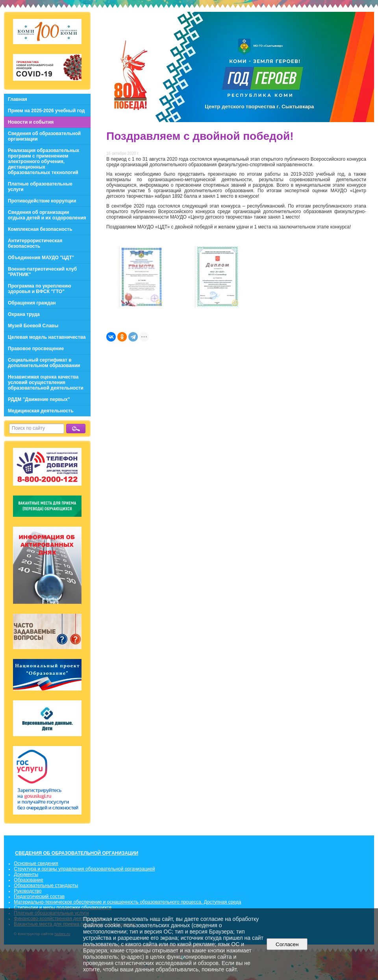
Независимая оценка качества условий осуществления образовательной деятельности (46, 382)
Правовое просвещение (36, 349)
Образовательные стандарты (46, 885)
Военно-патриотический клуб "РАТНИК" (42, 272)
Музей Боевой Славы (33, 326)
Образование (28, 880)
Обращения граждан (32, 303)
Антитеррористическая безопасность (35, 243)
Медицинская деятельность (41, 411)
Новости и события (31, 122)
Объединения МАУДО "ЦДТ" (41, 258)
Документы (26, 874)
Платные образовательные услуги (40, 187)
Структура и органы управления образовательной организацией (84, 869)
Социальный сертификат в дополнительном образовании (44, 363)
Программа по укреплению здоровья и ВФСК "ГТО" (40, 289)
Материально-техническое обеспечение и (60, 902)
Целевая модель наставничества (47, 337)
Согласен (287, 944)
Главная (18, 99)
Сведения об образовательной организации (44, 136)
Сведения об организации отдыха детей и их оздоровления (47, 215)
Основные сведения (36, 863)
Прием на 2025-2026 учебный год (46, 111)
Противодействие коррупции (42, 201)
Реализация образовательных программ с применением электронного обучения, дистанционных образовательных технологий (44, 161)
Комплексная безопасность (40, 229)
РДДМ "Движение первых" (39, 399)
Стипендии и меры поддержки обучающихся (63, 908)
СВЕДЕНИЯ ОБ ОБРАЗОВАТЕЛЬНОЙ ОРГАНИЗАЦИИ (77, 853)
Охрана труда (24, 314)
